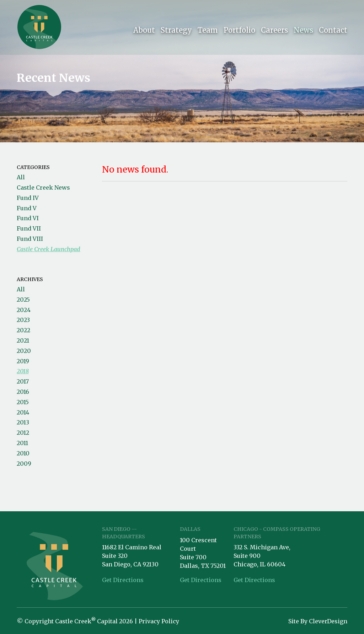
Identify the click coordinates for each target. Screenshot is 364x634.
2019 (23, 361)
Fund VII (29, 228)
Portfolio (239, 31)
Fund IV (28, 198)
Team (208, 31)
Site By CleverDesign (318, 621)
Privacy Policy (159, 621)
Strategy (176, 31)
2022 (23, 330)
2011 (22, 443)
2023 (23, 320)
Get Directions (123, 580)
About (144, 31)
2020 (24, 351)
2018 (23, 371)
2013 (23, 422)
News (303, 31)
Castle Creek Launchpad (49, 249)
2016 (23, 392)
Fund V (27, 208)
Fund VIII (30, 239)
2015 (23, 402)
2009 (24, 464)
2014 (23, 412)
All (21, 177)
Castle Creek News (43, 187)
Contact (333, 31)
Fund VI (28, 218)
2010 (23, 453)
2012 (23, 433)
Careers (274, 31)
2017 (23, 381)
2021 (23, 340)
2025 (23, 300)
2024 (24, 310)
